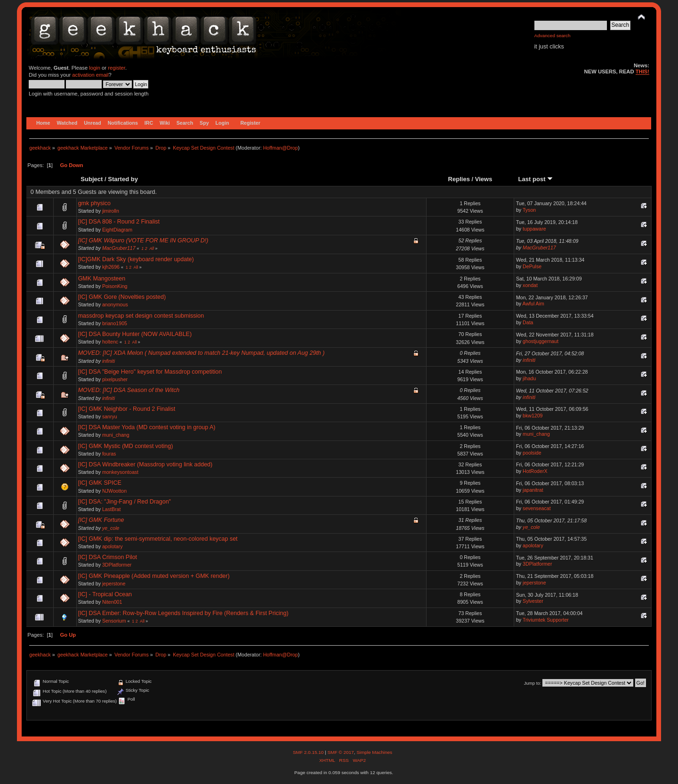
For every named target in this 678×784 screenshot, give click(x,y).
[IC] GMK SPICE (100, 483)
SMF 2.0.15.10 (309, 752)
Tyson (529, 210)
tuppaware (534, 229)
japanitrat (533, 490)
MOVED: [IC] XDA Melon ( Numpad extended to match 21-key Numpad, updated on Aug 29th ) (202, 353)
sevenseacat (537, 508)
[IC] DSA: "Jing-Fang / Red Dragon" (125, 502)
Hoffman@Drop (281, 148)
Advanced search (553, 36)
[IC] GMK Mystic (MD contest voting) (126, 446)
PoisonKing (115, 286)
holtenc (110, 342)
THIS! (642, 72)
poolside (532, 453)
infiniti (109, 361)
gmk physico (94, 203)
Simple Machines (374, 752)
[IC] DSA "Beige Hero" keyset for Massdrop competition (150, 372)
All (152, 248)
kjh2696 (111, 267)
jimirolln (111, 211)
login (95, 68)
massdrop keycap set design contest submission (141, 316)
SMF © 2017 (340, 752)
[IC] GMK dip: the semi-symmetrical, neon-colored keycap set (158, 539)
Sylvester (533, 601)
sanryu (110, 416)
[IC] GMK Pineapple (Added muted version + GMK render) (154, 576)
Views (484, 179)
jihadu (529, 378)
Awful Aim (533, 304)
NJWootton (114, 491)
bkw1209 (533, 416)
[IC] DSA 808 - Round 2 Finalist (119, 222)
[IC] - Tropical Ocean (105, 594)
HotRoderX (535, 471)
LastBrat (111, 509)
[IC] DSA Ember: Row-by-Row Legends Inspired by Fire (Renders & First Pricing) (183, 613)
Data (528, 322)
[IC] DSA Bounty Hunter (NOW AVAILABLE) (135, 334)
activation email (90, 75)
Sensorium (114, 621)
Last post (536, 179)
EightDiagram (117, 230)
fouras (109, 454)
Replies (459, 179)
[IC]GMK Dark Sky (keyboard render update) (136, 259)
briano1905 (115, 323)
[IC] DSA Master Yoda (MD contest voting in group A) (147, 427)
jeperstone (114, 584)
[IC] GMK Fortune (101, 520)
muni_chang (116, 435)
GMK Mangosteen (102, 279)
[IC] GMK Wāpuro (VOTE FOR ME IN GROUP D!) (143, 240)
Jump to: (533, 683)
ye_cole (111, 528)
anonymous (115, 304)
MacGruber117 (119, 248)
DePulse (532, 266)
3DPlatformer (117, 565)
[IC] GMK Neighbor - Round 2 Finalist (127, 409)
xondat (530, 285)
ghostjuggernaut (541, 341)
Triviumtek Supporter (546, 620)
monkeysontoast (120, 472)
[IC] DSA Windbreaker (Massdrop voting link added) (145, 464)
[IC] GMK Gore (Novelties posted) (122, 297)
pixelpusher (115, 379)
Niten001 (112, 602)
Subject (92, 179)
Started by (123, 179)
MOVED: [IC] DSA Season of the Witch (129, 390)
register (117, 68)
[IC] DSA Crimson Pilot (108, 557)
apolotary (113, 546)
